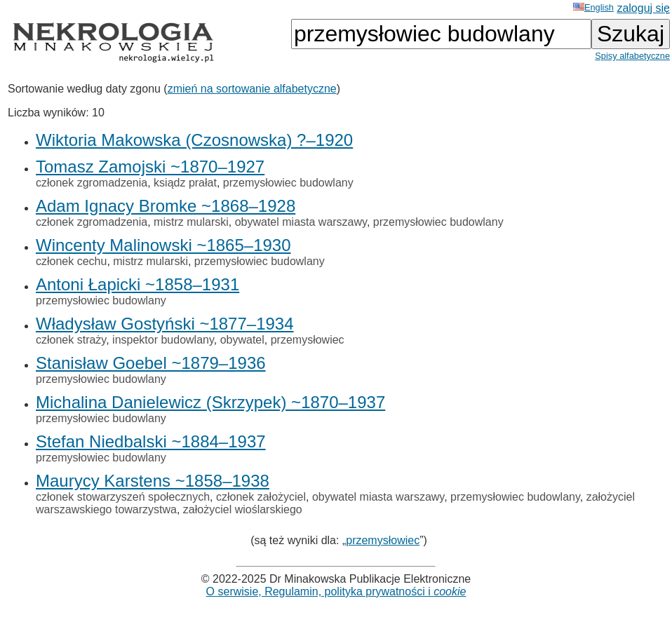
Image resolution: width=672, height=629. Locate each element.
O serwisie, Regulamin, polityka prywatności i (336, 591)
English (593, 7)
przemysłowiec (308, 340)
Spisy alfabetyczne (632, 56)
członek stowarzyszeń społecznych (123, 497)
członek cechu (71, 261)
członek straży (71, 340)
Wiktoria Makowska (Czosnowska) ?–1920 (194, 140)
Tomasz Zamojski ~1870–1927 (150, 167)
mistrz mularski (191, 222)
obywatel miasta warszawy (301, 222)
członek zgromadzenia (92, 183)
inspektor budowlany (163, 340)
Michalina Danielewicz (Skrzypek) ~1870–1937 (210, 402)
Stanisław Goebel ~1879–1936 (151, 363)
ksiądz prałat (185, 183)
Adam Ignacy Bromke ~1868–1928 (166, 206)
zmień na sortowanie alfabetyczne (252, 89)
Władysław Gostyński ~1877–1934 (165, 324)
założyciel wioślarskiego (243, 509)
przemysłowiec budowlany (288, 183)
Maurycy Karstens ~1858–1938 (153, 481)
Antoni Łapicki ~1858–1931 (137, 284)
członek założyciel (261, 497)
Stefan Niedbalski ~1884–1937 (151, 441)
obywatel (242, 340)
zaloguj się (643, 8)
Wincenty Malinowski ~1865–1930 (163, 245)
